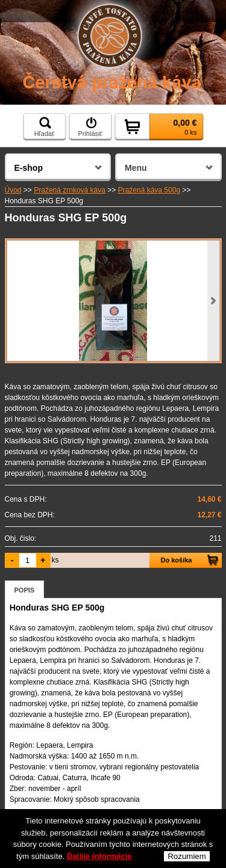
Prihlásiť (90, 127)
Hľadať (45, 127)
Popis (25, 590)
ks (55, 560)
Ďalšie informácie (99, 857)
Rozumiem (187, 857)
